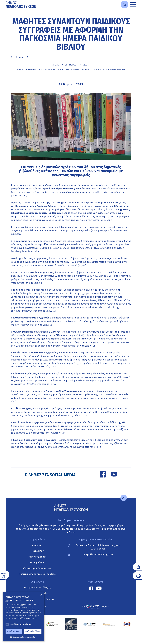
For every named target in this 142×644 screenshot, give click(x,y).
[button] (24, 637)
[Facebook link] (103, 475)
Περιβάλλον (37, 551)
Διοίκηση (37, 545)
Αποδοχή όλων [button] (14, 631)
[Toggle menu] (133, 5)
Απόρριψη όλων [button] (33, 631)
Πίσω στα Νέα (24, 57)
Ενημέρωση (71, 65)
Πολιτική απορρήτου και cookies (37, 574)
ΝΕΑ (85, 65)
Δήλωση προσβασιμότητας (37, 568)
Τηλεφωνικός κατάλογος (37, 588)
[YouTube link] (114, 475)
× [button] (41, 595)
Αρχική (56, 65)
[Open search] (125, 5)
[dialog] (24, 617)
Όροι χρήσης (37, 562)
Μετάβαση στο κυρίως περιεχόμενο (6, 9)
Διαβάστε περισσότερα (28, 618)
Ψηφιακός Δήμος (37, 557)
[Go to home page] (21, 5)
